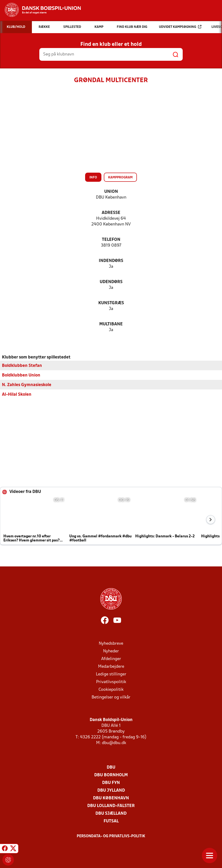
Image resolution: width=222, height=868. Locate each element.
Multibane (111, 324)
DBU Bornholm (111, 775)
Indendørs (111, 261)
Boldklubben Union (21, 375)
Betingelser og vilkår (111, 697)
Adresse (111, 213)
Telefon (111, 240)
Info (93, 178)
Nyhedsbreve (111, 643)
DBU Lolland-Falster (111, 806)
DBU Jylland (111, 790)
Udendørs (111, 282)
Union (111, 192)
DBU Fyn (111, 783)
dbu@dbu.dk (114, 743)
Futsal (111, 821)
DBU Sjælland (111, 813)
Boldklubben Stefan (22, 366)
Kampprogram (120, 178)
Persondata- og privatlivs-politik (111, 836)
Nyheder (111, 651)
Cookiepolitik (111, 689)
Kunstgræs (111, 303)
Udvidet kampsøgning (180, 27)
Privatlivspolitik (111, 682)
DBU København (111, 798)
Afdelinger (111, 659)
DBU (111, 767)
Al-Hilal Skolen (17, 394)
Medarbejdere (111, 666)
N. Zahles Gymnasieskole (27, 385)
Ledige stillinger (111, 674)
